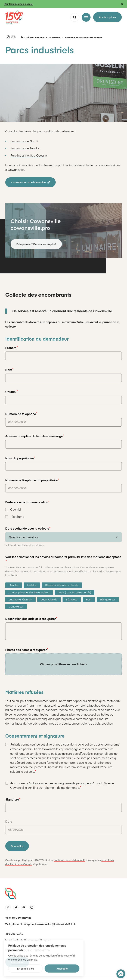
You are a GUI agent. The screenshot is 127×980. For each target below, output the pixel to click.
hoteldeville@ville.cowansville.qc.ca (28, 940)
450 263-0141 (14, 933)
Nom (9, 369)
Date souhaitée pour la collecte (28, 528)
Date (9, 821)
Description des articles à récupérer (31, 618)
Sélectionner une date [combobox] (24, 537)
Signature (13, 799)
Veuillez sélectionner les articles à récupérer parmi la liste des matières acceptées (63, 557)
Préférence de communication (27, 502)
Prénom (11, 347)
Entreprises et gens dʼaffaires (84, 37)
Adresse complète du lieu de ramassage (35, 436)
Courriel (11, 391)
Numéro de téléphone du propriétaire (32, 480)
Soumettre (17, 846)
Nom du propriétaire (20, 458)
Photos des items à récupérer (27, 649)
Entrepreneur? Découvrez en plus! (36, 246)
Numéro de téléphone (21, 413)
